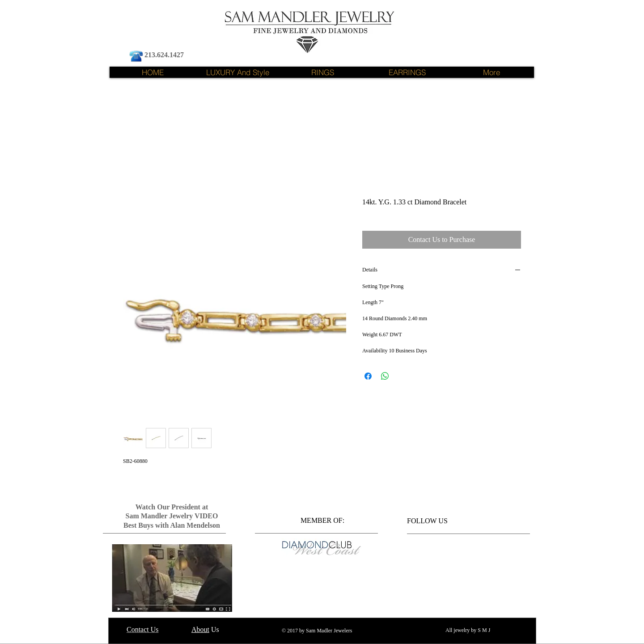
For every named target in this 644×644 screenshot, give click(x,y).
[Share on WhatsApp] (385, 376)
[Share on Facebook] (368, 376)
